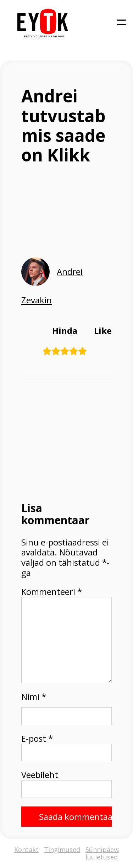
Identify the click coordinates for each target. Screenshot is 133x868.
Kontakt (26, 850)
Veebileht (40, 775)
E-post (37, 739)
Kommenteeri (52, 592)
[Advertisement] (66, 440)
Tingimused (62, 850)
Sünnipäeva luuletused (103, 853)
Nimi (34, 697)
